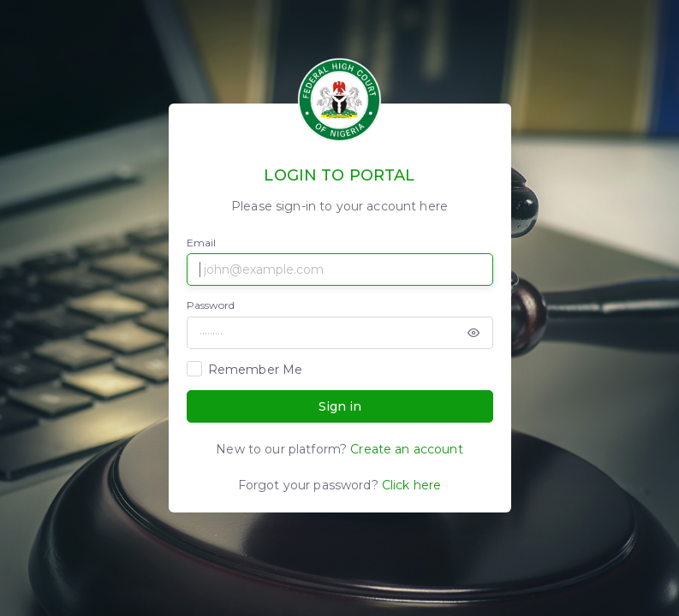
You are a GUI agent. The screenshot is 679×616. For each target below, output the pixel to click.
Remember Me (256, 370)
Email (202, 243)
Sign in (340, 406)
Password (211, 305)
